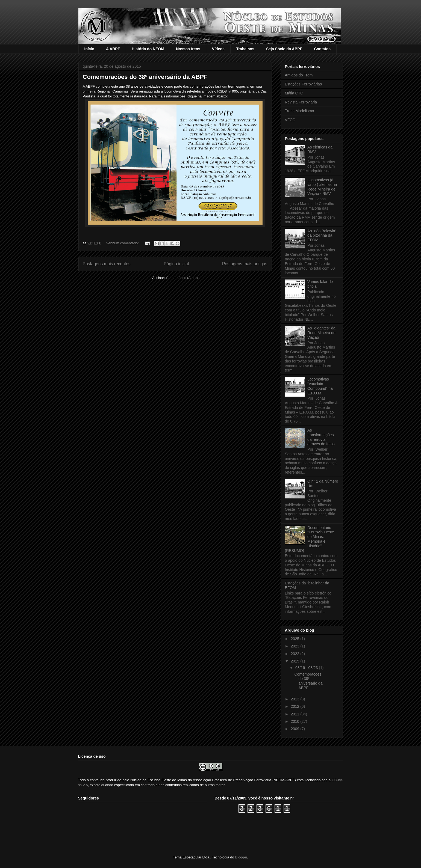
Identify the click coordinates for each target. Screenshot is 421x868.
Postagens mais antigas (245, 264)
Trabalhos (245, 49)
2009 (295, 729)
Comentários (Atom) (182, 278)
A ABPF (113, 49)
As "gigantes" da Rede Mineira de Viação (321, 333)
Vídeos (218, 49)
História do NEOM (148, 49)
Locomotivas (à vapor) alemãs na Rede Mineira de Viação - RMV (322, 187)
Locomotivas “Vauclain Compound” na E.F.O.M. (320, 386)
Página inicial (176, 264)
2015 (295, 661)
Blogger (241, 857)
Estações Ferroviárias (303, 84)
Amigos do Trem (299, 75)
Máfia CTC (294, 93)
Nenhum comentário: (123, 243)
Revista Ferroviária (301, 102)
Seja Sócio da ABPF (284, 49)
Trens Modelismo (300, 111)
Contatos (322, 49)
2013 (295, 699)
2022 (295, 654)
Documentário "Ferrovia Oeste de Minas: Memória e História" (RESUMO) (310, 539)
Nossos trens (188, 49)
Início (89, 49)
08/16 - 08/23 (307, 668)
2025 (295, 639)
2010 (295, 721)
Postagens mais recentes (107, 264)
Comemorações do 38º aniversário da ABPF (145, 77)
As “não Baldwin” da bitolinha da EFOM (322, 236)
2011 (295, 714)
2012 (295, 706)
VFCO (290, 120)
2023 (295, 646)
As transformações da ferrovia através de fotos (321, 437)
